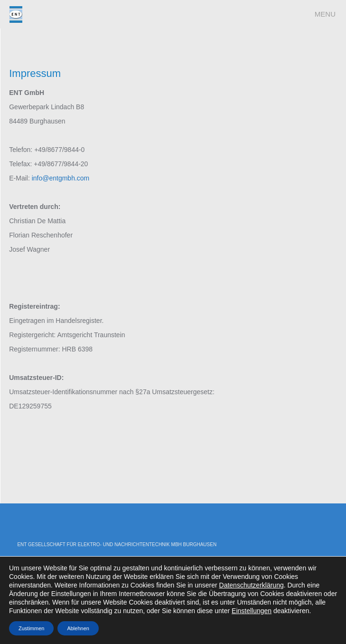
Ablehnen (78, 628)
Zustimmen (31, 628)
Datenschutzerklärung (252, 585)
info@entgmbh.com (61, 178)
